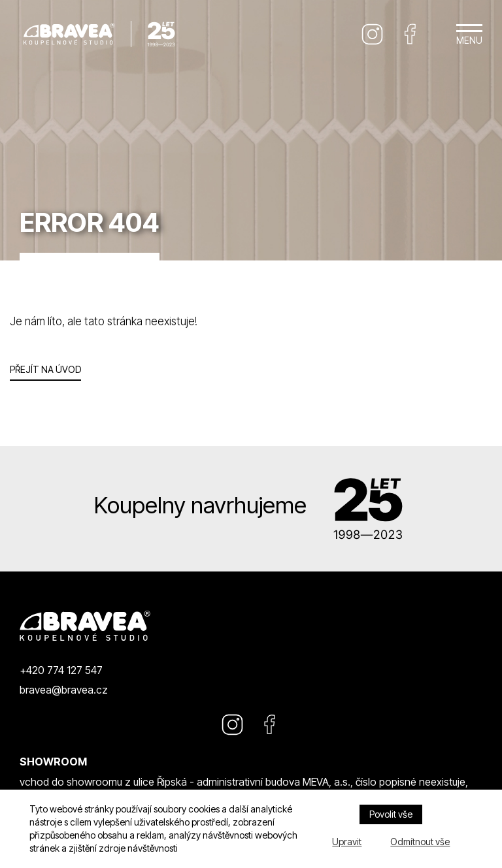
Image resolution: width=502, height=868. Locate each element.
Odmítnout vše (420, 842)
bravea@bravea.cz (64, 690)
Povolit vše (391, 814)
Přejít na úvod (45, 369)
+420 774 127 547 (61, 670)
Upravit (347, 842)
